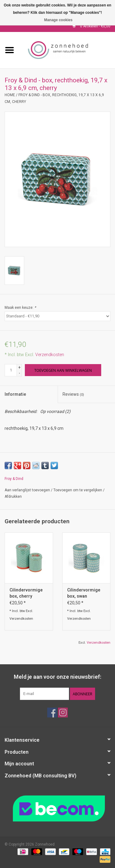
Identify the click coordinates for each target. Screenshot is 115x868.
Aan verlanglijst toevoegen (27, 490)
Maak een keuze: (20, 308)
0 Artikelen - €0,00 (91, 26)
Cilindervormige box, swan (84, 593)
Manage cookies (58, 20)
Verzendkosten (50, 355)
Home (10, 95)
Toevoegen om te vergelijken (78, 490)
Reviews (73, 394)
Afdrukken (13, 497)
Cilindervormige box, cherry (26, 593)
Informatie (15, 394)
